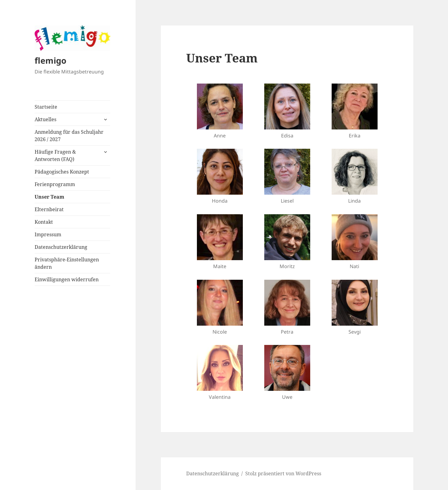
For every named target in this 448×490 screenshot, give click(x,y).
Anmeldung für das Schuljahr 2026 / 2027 (69, 136)
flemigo (51, 60)
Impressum (48, 234)
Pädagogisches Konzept (62, 172)
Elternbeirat (49, 209)
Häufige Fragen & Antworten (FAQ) (55, 155)
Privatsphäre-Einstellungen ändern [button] (67, 263)
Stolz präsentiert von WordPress (283, 473)
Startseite (46, 107)
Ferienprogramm (55, 184)
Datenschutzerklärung (61, 247)
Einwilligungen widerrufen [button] (67, 279)
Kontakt (44, 222)
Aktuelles (45, 119)
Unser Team (49, 197)
